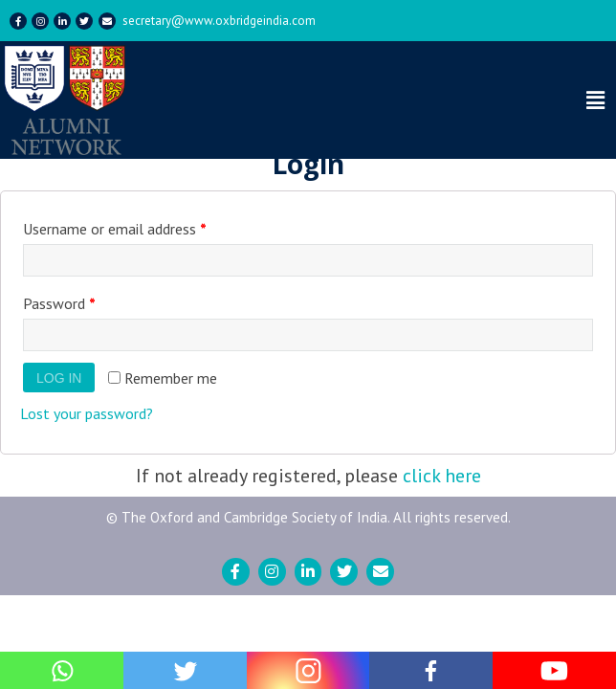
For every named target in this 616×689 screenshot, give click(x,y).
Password (59, 303)
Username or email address (115, 229)
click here (442, 476)
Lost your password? (87, 413)
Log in (59, 378)
